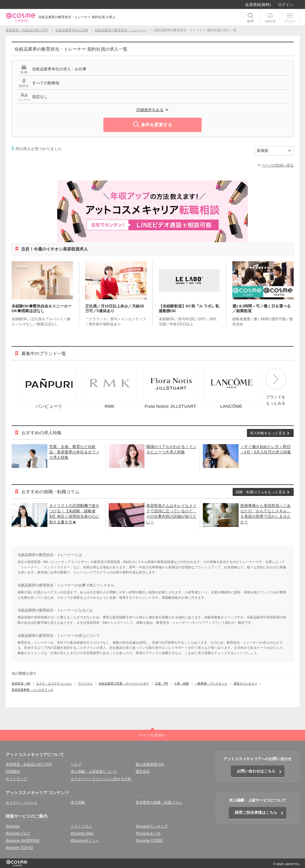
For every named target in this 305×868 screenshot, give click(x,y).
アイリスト (85, 683)
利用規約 (13, 771)
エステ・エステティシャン (54, 683)
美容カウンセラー (245, 683)
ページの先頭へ (152, 735)
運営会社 (143, 771)
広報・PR (161, 683)
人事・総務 (181, 683)
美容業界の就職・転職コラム (159, 802)
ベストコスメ (81, 826)
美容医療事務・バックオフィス (32, 690)
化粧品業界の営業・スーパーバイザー (124, 683)
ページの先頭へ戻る (278, 165)
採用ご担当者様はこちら (256, 812)
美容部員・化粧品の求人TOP (29, 764)
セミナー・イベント (22, 802)
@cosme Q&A (82, 833)
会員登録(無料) (258, 5)
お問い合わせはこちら (256, 771)
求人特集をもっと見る (268, 433)
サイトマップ (16, 779)
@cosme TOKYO (19, 848)
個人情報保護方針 (150, 764)
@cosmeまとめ (148, 833)
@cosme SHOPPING (23, 841)
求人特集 (78, 802)
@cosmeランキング (152, 826)
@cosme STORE (149, 841)
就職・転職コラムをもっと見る (261, 492)
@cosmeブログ (18, 833)
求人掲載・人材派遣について (94, 771)
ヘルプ (76, 764)
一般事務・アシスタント (211, 683)
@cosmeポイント (85, 841)
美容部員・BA (21, 683)
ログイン (286, 5)
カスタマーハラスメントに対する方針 (101, 779)
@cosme (13, 826)
